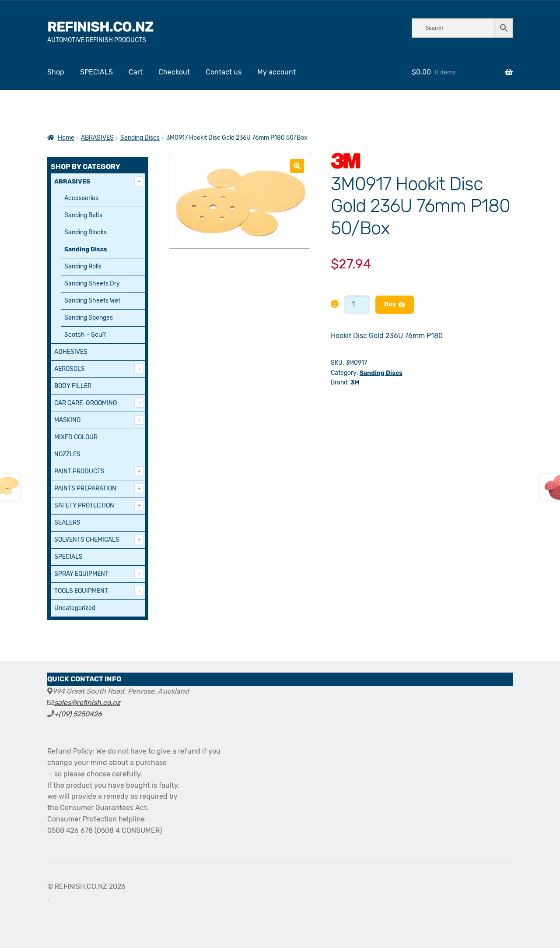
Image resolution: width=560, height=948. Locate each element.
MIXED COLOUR (76, 437)
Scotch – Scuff (85, 335)
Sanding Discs (140, 138)
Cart (136, 72)
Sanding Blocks (86, 232)
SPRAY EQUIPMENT (81, 574)
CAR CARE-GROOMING (86, 403)
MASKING (68, 420)
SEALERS (67, 523)
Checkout (174, 72)
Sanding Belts (83, 215)
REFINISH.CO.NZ (100, 27)
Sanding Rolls (83, 266)
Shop (56, 72)
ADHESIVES (71, 352)
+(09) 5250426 (78, 714)
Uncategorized (75, 608)
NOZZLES (67, 454)
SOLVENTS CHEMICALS (87, 540)
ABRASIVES (97, 138)
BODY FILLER (73, 386)
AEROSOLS (70, 369)
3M (355, 382)
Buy (390, 304)
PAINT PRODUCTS (79, 471)
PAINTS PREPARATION (85, 488)
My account (276, 72)
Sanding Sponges (89, 318)
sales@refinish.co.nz (87, 703)
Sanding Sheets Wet (92, 301)
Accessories (81, 198)
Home (66, 138)
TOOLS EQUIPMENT (81, 591)
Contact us (224, 72)
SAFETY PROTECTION (84, 506)
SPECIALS (96, 72)
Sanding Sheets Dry (92, 284)
